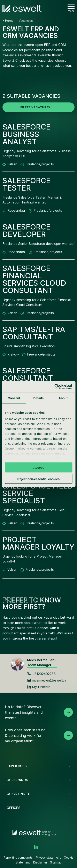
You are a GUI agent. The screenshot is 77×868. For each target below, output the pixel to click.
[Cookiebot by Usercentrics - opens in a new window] (55, 387)
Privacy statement (48, 857)
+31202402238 (41, 674)
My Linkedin (39, 687)
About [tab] (63, 398)
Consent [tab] (14, 398)
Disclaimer (40, 862)
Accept (38, 467)
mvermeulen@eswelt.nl (47, 680)
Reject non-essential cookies (39, 479)
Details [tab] (39, 398)
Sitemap (56, 862)
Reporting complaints (18, 857)
